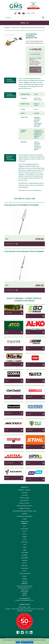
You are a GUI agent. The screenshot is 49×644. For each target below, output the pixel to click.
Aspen (24, 576)
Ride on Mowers (24, 503)
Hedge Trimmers (25, 508)
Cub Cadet (24, 552)
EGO (24, 526)
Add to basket (36, 69)
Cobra (25, 547)
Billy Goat (25, 566)
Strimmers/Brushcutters (24, 506)
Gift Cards (25, 492)
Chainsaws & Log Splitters (24, 516)
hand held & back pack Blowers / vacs (24, 511)
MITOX (25, 563)
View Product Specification (34, 41)
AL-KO (25, 534)
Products (7, 28)
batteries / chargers (24, 490)
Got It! (18, 642)
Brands (24, 523)
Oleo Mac (25, 542)
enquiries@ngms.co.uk (26, 600)
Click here (22, 190)
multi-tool (15, 28)
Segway (24, 579)
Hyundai (25, 560)
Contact (25, 583)
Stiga (24, 550)
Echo (25, 539)
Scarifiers (25, 514)
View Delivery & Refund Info (35, 43)
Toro (25, 545)
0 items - (29, 13)
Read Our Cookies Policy (27, 642)
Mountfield (25, 558)
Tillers (25, 519)
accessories (25, 529)
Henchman (25, 568)
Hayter (25, 537)
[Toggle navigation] (25, 23)
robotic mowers (24, 498)
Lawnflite (25, 555)
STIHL (25, 571)
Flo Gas (25, 581)
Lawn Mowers (24, 500)
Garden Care (25, 522)
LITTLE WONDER (24, 574)
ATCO (24, 531)
